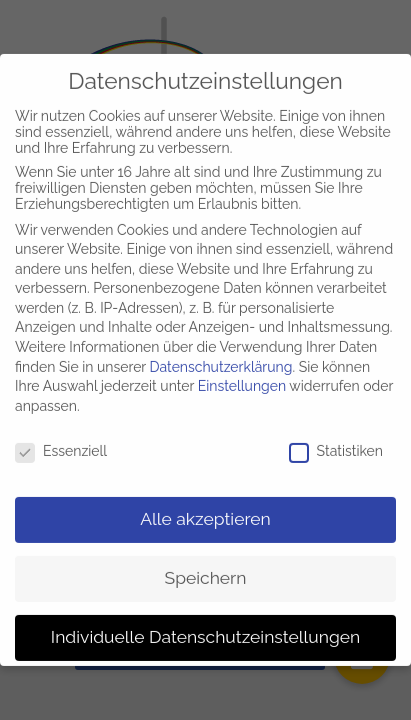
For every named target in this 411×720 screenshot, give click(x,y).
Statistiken (336, 443)
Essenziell (61, 443)
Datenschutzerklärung (221, 359)
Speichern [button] (206, 570)
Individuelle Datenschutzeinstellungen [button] (205, 629)
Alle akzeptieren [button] (205, 511)
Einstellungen (242, 378)
